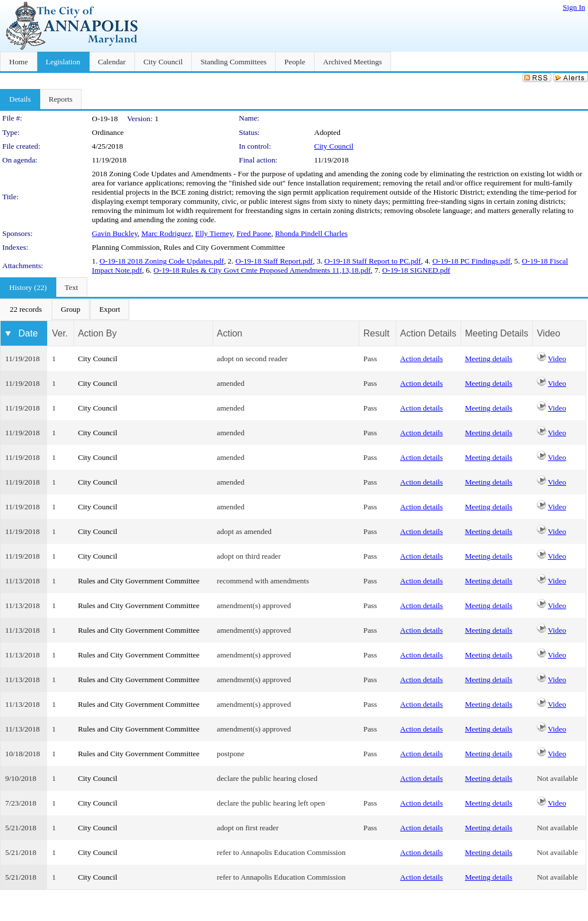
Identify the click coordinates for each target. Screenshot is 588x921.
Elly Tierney (214, 233)
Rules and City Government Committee (139, 581)
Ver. (60, 333)
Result (376, 333)
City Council (334, 146)
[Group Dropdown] (71, 309)
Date (28, 333)
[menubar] (65, 309)
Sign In (574, 7)
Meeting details (489, 359)
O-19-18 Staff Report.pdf (274, 261)
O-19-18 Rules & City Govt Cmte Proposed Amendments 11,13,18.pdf (262, 270)
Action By (98, 333)
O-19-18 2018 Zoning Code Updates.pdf (162, 261)
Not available (557, 778)
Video (557, 359)
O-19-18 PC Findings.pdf (471, 261)
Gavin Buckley (115, 233)
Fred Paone (254, 233)
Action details (421, 359)
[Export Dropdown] (110, 309)
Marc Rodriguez (166, 233)
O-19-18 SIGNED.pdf (416, 270)
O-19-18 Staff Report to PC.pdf (373, 261)
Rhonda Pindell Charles (312, 233)
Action (230, 333)
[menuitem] (26, 309)
